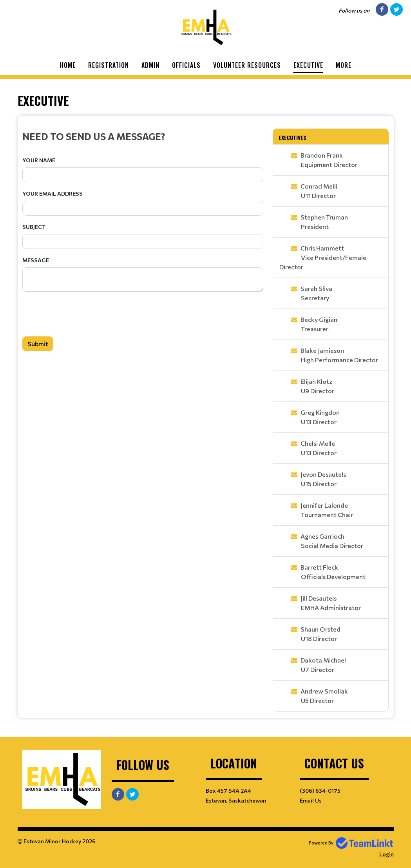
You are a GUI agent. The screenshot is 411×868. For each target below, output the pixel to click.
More (344, 65)
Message (36, 260)
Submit (38, 344)
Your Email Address (53, 193)
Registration (109, 65)
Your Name (39, 160)
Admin (150, 65)
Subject (34, 227)
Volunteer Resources (247, 65)
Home (68, 65)
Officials (186, 65)
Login (387, 854)
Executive (308, 65)
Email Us (311, 800)
